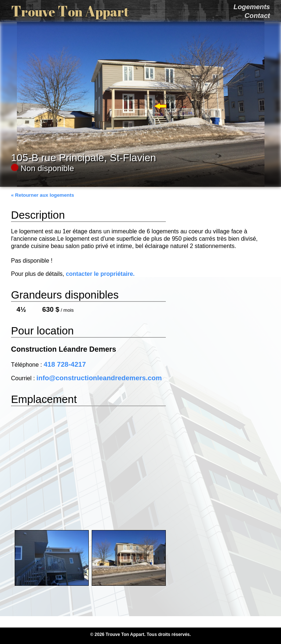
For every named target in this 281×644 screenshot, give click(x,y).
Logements (252, 7)
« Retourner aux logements (43, 195)
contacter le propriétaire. (100, 274)
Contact (257, 16)
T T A (70, 11)
